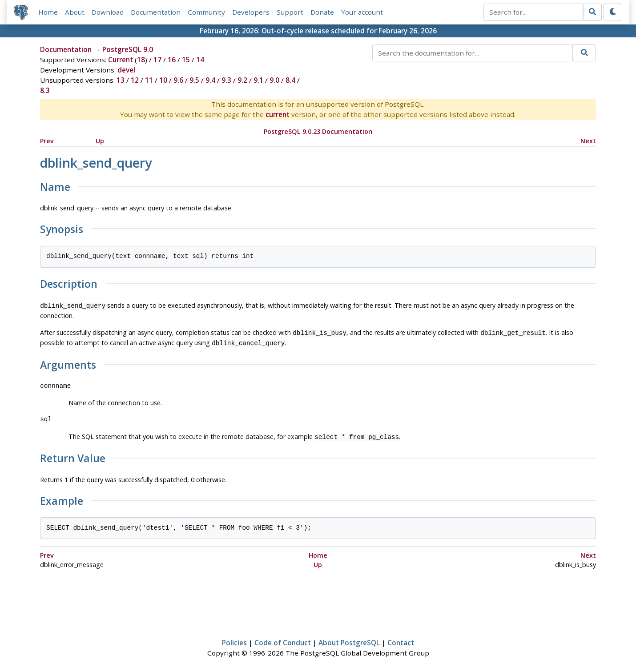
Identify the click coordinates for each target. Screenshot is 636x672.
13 (121, 80)
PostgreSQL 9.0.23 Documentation (318, 131)
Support (290, 12)
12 (135, 80)
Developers (251, 12)
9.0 (274, 80)
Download (108, 12)
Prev (47, 141)
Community (206, 12)
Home (48, 12)
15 (186, 60)
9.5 (194, 80)
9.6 (178, 80)
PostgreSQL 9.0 (128, 49)
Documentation (156, 12)
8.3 (45, 90)
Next (588, 141)
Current (121, 60)
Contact (401, 639)
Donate (322, 12)
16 (172, 60)
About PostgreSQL (349, 639)
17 (157, 60)
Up (100, 141)
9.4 (210, 80)
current (278, 114)
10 (163, 80)
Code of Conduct (283, 639)
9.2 (242, 80)
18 (141, 60)
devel (126, 70)
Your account (362, 12)
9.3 (226, 80)
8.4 (290, 80)
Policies (234, 639)
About (75, 12)
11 (149, 80)
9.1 (258, 80)
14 (200, 60)
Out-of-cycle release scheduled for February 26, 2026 (349, 31)
